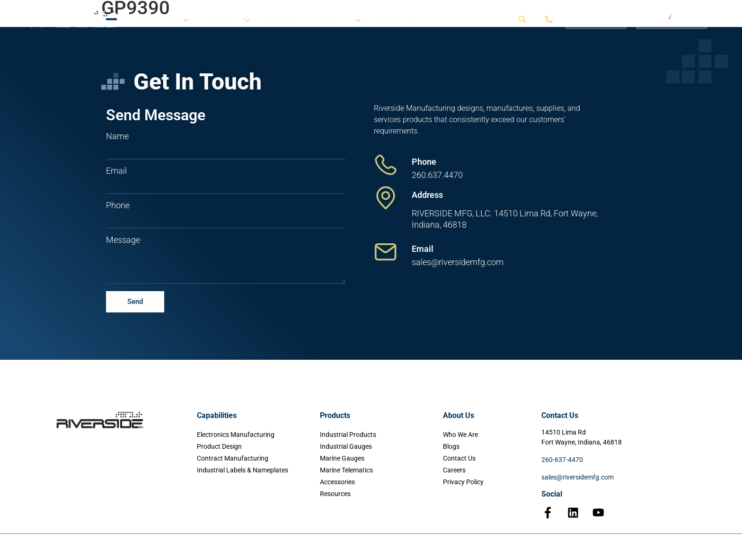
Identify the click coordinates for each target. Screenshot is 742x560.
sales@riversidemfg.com (578, 477)
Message (123, 240)
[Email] (386, 252)
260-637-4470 (562, 460)
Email (116, 171)
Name (117, 136)
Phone (118, 205)
